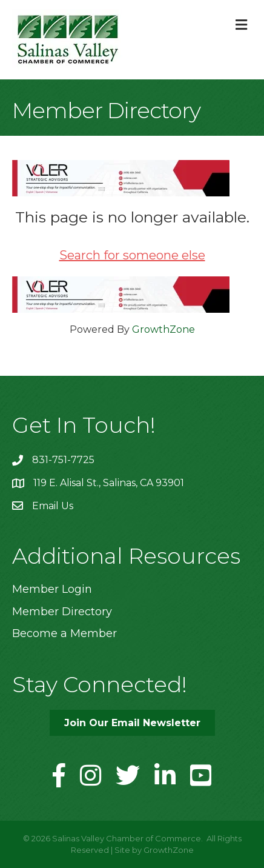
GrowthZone (163, 329)
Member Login (52, 589)
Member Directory (62, 612)
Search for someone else (132, 255)
